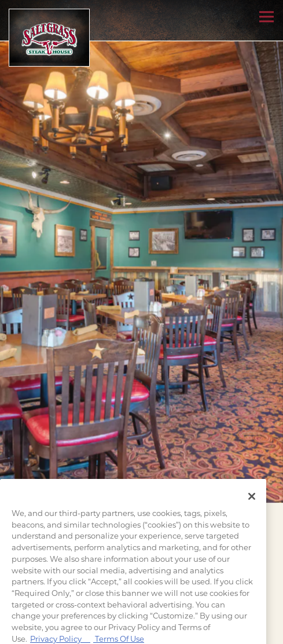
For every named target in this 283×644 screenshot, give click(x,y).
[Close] (252, 507)
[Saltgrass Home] (49, 38)
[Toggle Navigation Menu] (267, 17)
